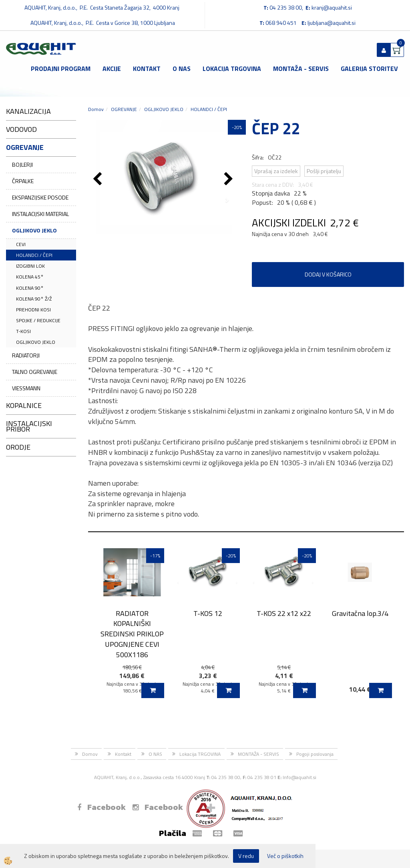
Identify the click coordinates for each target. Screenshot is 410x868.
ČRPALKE (23, 181)
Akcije (112, 69)
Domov (96, 109)
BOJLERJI (22, 165)
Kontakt (147, 69)
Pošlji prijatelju (324, 171)
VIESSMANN (26, 388)
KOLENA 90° (30, 288)
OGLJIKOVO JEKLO (34, 230)
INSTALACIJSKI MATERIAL (40, 214)
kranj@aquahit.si (332, 7)
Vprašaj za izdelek (276, 171)
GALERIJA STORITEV (369, 69)
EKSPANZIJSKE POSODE (40, 197)
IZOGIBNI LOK (30, 266)
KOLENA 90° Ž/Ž (34, 299)
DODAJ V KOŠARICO (328, 274)
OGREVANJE (124, 109)
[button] (230, 180)
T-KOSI (23, 331)
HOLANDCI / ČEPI (34, 255)
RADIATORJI (26, 355)
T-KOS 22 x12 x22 (284, 613)
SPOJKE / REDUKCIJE (38, 320)
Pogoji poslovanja (315, 754)
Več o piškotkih (285, 856)
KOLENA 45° (30, 277)
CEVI (21, 244)
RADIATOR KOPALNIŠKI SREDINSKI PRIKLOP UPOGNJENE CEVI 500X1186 (132, 634)
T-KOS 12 (208, 613)
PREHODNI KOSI (33, 310)
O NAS (182, 69)
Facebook (101, 807)
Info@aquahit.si (299, 777)
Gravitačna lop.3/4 (360, 613)
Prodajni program (61, 69)
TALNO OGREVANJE (35, 372)
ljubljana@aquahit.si (332, 23)
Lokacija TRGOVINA (232, 69)
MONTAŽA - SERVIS (301, 69)
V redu (246, 856)
